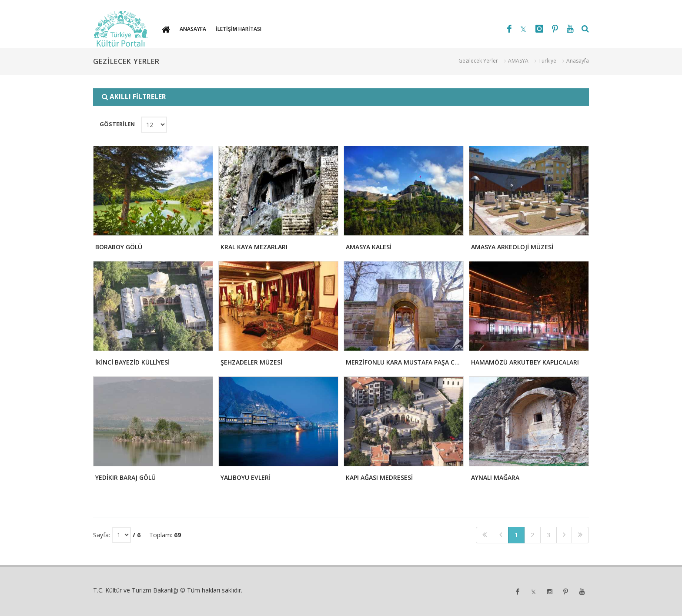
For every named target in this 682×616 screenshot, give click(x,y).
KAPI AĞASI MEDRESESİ (379, 477)
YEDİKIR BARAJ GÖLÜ (125, 477)
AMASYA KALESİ (369, 247)
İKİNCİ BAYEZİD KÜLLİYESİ (132, 362)
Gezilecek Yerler (478, 61)
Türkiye (547, 61)
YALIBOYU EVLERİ (246, 477)
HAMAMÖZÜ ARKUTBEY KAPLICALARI (525, 362)
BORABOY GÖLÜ (119, 247)
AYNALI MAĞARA (495, 477)
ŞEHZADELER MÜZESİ (251, 362)
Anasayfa (578, 61)
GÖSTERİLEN (117, 124)
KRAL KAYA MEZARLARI (254, 247)
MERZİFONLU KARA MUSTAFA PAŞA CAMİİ (407, 362)
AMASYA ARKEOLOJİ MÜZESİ (512, 247)
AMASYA (518, 61)
